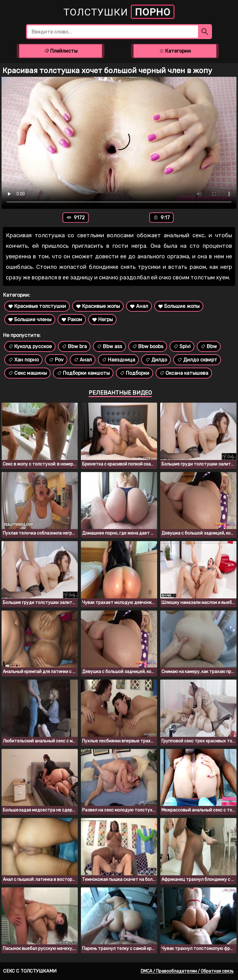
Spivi (182, 346)
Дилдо (156, 360)
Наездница (118, 360)
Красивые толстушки (37, 306)
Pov (56, 360)
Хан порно (23, 360)
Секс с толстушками (30, 971)
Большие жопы (179, 306)
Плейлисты (61, 51)
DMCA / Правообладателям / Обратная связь (187, 971)
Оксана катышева (184, 373)
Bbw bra (74, 346)
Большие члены (30, 319)
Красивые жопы (98, 306)
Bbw (209, 346)
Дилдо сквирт (197, 360)
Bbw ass (109, 346)
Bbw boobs (148, 346)
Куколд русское (30, 346)
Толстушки (119, 12)
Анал (139, 306)
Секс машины (27, 373)
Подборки (134, 373)
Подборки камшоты (83, 373)
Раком (72, 319)
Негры (102, 319)
